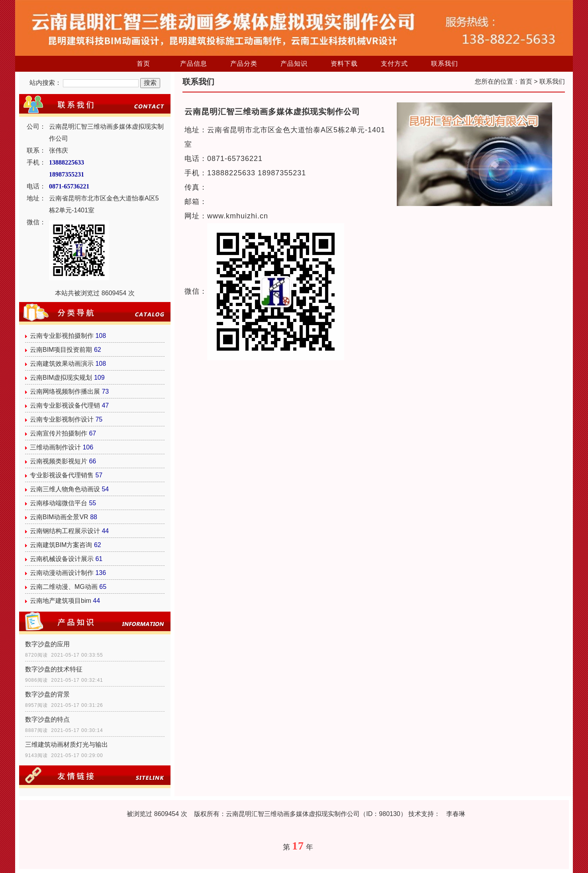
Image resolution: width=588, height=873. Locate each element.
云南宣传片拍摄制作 (59, 433)
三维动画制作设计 (55, 447)
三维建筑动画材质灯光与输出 (67, 745)
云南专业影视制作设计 (62, 419)
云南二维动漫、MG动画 (64, 587)
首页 (143, 64)
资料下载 (344, 64)
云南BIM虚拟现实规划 (61, 378)
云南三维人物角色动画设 (65, 489)
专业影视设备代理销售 (62, 475)
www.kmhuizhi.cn (238, 216)
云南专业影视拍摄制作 (62, 336)
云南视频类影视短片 (59, 461)
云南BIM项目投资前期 (61, 350)
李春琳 (456, 814)
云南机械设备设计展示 (62, 559)
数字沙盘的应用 (47, 644)
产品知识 (294, 64)
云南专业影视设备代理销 (65, 405)
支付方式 (394, 64)
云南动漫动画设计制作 (62, 573)
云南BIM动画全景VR (59, 517)
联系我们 (445, 64)
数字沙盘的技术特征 (54, 669)
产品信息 (194, 64)
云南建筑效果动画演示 (62, 364)
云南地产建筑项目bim (61, 601)
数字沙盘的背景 (47, 694)
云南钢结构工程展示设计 (65, 531)
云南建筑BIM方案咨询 (61, 545)
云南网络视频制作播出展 (65, 391)
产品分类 (244, 64)
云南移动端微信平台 (59, 503)
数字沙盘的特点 (47, 719)
